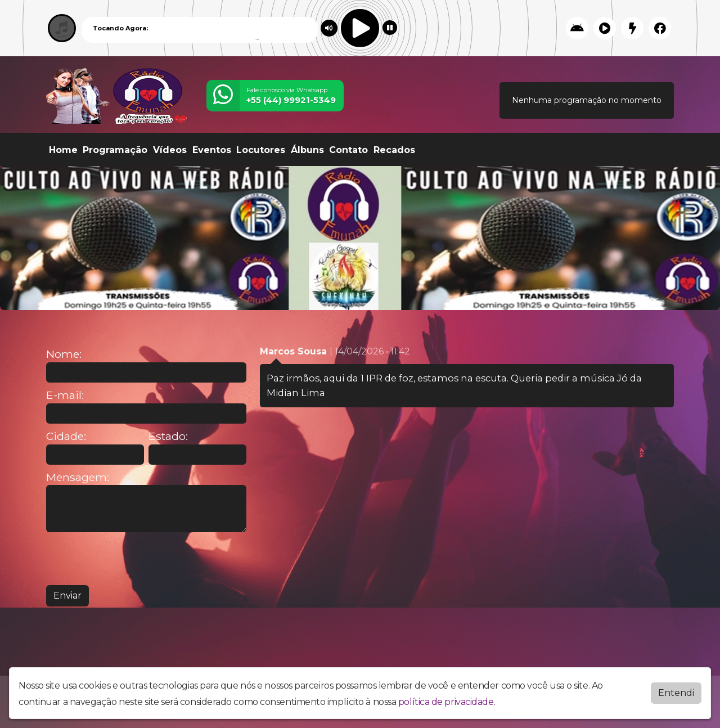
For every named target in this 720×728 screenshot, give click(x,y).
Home (63, 150)
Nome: (64, 354)
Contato (348, 150)
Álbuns (307, 150)
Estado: (168, 436)
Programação (115, 150)
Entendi (676, 693)
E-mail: (65, 395)
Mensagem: (78, 477)
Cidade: (66, 436)
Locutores (261, 150)
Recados (394, 150)
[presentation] (132, 559)
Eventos (212, 150)
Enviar (67, 596)
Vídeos (170, 150)
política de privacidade (446, 702)
